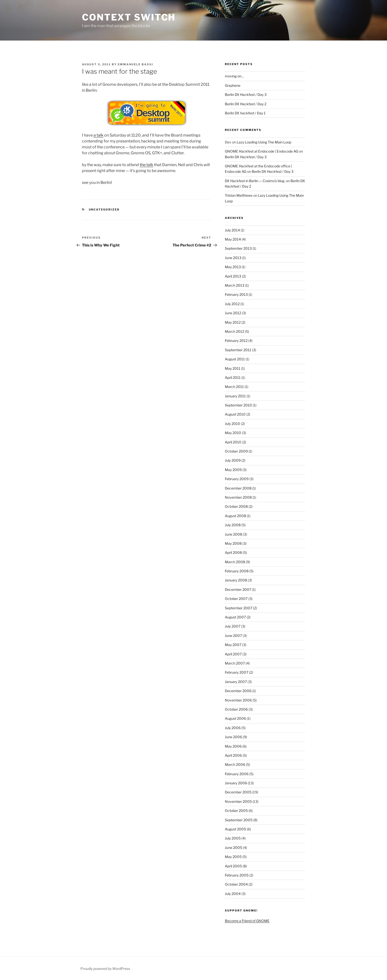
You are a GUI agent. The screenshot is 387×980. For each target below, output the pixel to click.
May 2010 (233, 433)
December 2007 (238, 589)
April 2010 (233, 442)
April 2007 (233, 654)
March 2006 (235, 764)
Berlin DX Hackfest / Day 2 (246, 104)
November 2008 (238, 497)
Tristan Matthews (239, 195)
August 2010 (235, 414)
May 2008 (233, 543)
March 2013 (235, 285)
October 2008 (236, 506)
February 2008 (237, 571)
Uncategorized (104, 210)
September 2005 (239, 820)
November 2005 (238, 801)
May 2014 (233, 239)
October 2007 (236, 599)
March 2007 (235, 663)
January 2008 (236, 580)
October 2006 (236, 709)
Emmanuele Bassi (135, 64)
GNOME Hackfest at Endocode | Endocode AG (261, 151)
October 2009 (236, 451)
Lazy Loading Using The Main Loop (264, 142)
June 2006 (233, 737)
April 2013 (233, 276)
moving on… (234, 76)
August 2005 (235, 829)
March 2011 (234, 387)
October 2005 (236, 811)
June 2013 (233, 258)
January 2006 (236, 783)
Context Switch (129, 17)
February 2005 (237, 875)
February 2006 (237, 774)
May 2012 (233, 322)
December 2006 (238, 691)
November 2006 (238, 700)
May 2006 (233, 746)
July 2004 (233, 894)
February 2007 (237, 672)
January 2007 (236, 682)
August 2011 (235, 359)
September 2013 (238, 248)
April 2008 (233, 552)
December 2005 (238, 792)
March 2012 (234, 331)
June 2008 (233, 534)
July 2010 (232, 424)
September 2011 (238, 350)
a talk (98, 135)
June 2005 (233, 848)
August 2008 (235, 516)
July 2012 (232, 304)
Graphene (233, 85)
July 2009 (233, 460)
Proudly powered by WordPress (105, 969)
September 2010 (238, 405)
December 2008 (238, 488)
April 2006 (233, 755)
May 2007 (233, 645)
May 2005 (233, 857)
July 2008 (233, 525)
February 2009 (237, 479)
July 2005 (233, 838)
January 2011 (235, 396)
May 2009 (233, 470)
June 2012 (233, 313)
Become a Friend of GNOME (247, 921)
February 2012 (236, 341)
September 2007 (239, 608)
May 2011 (233, 368)
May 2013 (233, 267)
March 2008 (235, 562)
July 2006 (233, 728)
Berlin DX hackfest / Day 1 (245, 113)
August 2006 (235, 718)
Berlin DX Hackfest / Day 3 (246, 95)
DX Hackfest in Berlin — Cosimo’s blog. (255, 181)
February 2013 (236, 294)
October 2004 (236, 884)
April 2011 (233, 377)
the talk (146, 165)
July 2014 (232, 230)
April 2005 (233, 866)
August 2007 (235, 617)
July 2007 (233, 626)
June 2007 (233, 636)
